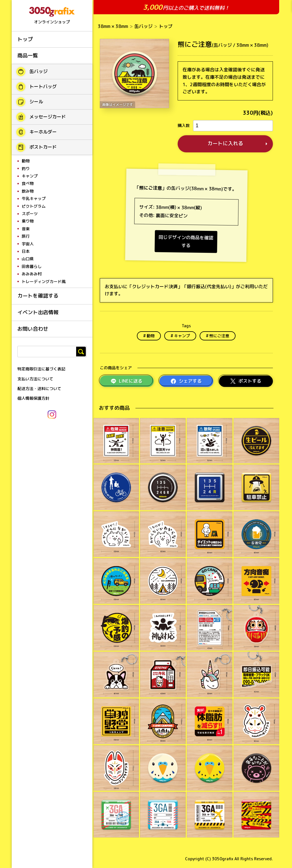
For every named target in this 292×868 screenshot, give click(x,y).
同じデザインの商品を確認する (186, 241)
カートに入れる (225, 143)
